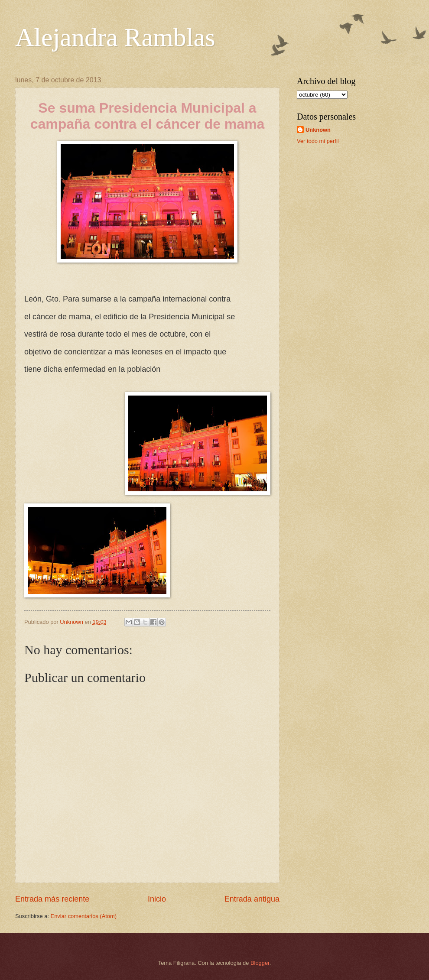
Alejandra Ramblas (115, 37)
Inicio (157, 899)
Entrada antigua (252, 899)
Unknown (318, 130)
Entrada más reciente (52, 899)
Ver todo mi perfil (318, 141)
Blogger (260, 963)
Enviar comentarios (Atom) (84, 916)
